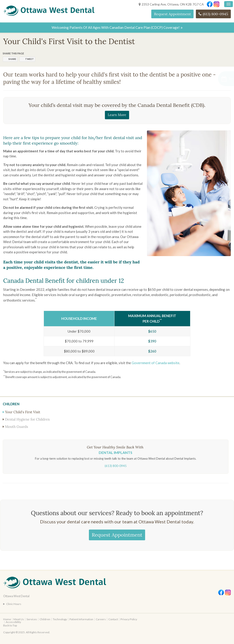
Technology (60, 619)
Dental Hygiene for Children (27, 419)
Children (45, 619)
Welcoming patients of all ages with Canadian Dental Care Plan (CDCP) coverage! (116, 27)
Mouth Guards (17, 427)
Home (7, 619)
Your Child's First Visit (23, 412)
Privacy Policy (129, 619)
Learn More (117, 115)
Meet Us (19, 619)
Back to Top (10, 625)
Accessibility (13, 622)
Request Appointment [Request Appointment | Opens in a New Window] (172, 14)
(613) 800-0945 (215, 14)
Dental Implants (116, 452)
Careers (101, 619)
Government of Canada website (156, 363)
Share (12, 59)
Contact (113, 619)
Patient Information (81, 619)
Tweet (29, 59)
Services (32, 619)
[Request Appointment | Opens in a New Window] (210, 79)
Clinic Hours (14, 604)
